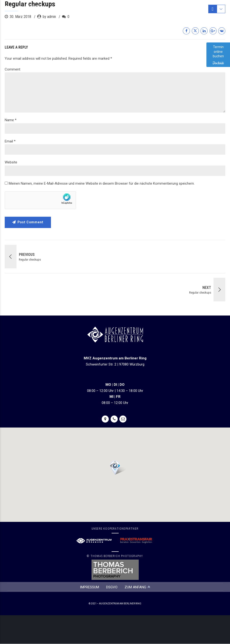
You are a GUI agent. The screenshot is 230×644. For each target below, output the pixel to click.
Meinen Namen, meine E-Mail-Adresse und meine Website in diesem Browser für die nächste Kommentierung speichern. (102, 183)
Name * (11, 120)
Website (11, 162)
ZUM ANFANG (135, 587)
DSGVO (112, 587)
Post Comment (31, 222)
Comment (13, 69)
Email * (10, 141)
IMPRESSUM (90, 587)
